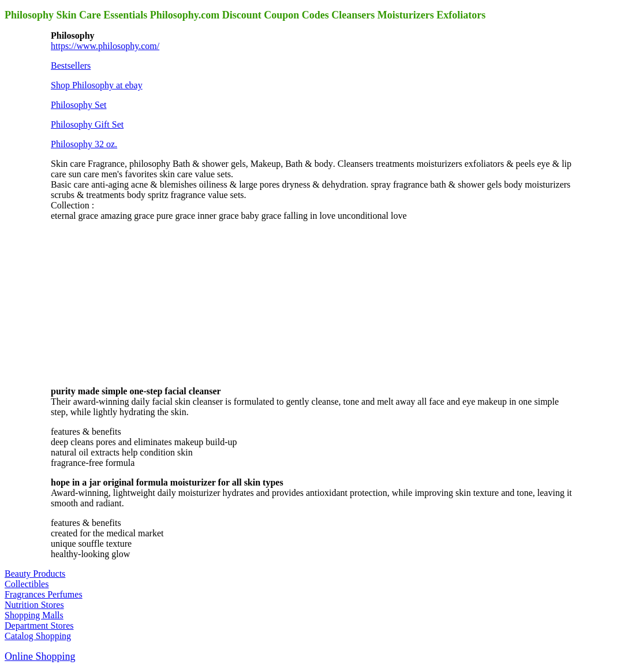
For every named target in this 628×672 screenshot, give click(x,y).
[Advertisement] (137, 303)
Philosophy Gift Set (87, 124)
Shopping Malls (34, 615)
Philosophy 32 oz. (84, 144)
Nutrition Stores (34, 605)
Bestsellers (71, 66)
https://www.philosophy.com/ (105, 46)
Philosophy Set (78, 105)
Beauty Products (35, 574)
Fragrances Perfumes (44, 594)
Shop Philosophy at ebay (97, 85)
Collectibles (27, 584)
